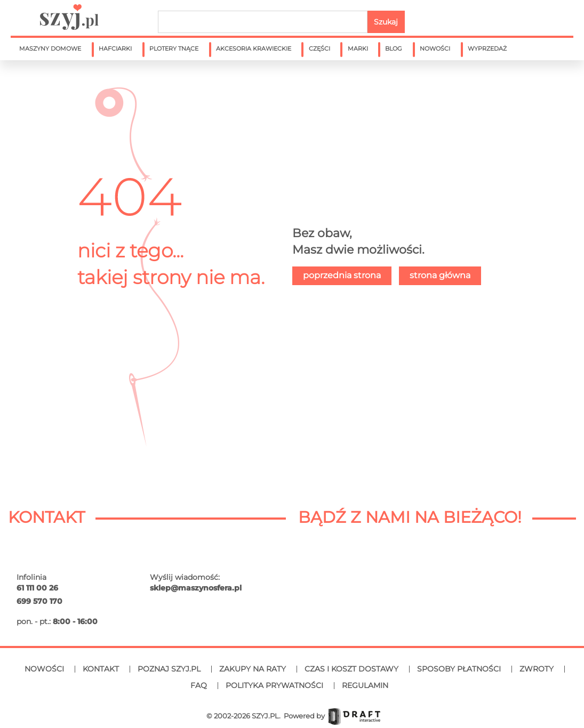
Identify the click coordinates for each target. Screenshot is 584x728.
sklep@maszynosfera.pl (196, 588)
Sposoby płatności (459, 669)
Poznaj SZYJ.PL (169, 669)
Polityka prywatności (274, 685)
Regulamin (365, 685)
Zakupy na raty (253, 669)
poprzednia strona (342, 275)
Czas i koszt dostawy (351, 669)
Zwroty (537, 669)
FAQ (199, 685)
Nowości (44, 669)
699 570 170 (39, 601)
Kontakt (101, 669)
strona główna (440, 275)
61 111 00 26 (37, 588)
